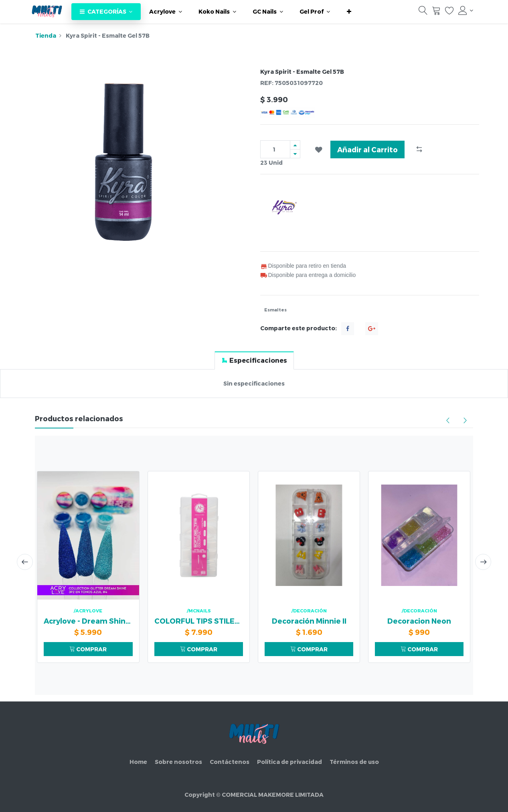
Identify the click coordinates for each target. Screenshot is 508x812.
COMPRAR (88, 649)
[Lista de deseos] (449, 12)
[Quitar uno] (295, 154)
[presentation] (25, 562)
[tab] (254, 360)
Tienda (46, 35)
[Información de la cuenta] (466, 10)
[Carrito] (436, 12)
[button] (349, 12)
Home (138, 762)
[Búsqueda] (423, 12)
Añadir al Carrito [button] (367, 149)
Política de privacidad (289, 762)
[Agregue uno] (295, 145)
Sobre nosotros (178, 762)
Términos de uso (354, 762)
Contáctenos (230, 762)
